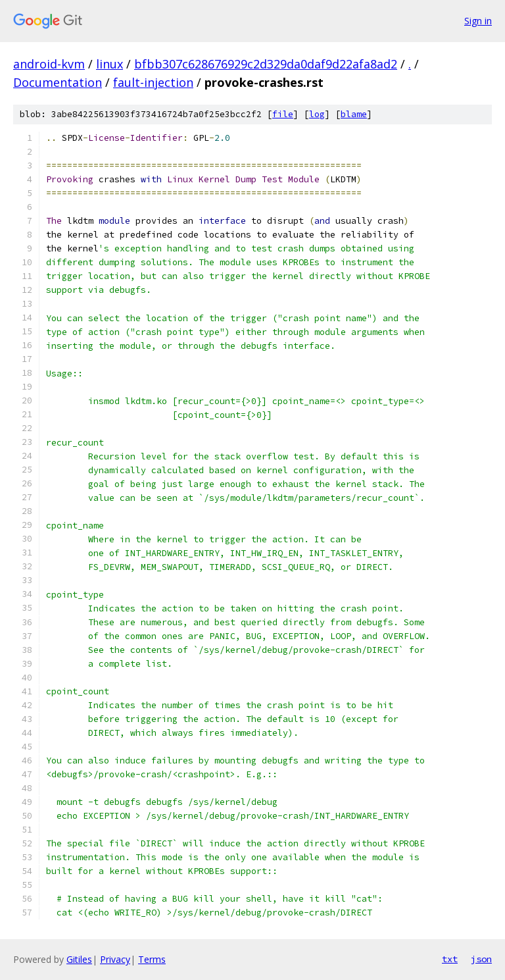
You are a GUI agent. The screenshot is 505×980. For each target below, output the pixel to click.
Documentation (58, 82)
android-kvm (49, 64)
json (481, 959)
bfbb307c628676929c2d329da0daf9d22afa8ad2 (266, 64)
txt (450, 959)
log (317, 114)
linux (109, 64)
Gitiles (79, 959)
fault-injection (153, 82)
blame (354, 114)
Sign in (478, 21)
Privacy (115, 959)
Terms (152, 959)
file (283, 114)
